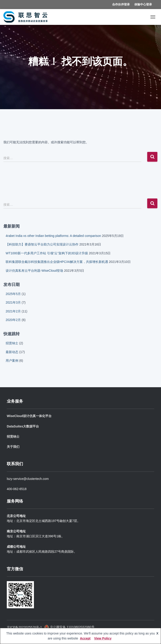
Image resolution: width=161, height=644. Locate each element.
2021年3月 (13, 302)
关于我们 (13, 447)
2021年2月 (13, 311)
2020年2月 (13, 320)
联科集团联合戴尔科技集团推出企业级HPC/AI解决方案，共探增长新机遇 (57, 262)
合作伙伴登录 (121, 4)
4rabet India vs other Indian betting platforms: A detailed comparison (53, 236)
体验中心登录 (143, 4)
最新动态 (12, 352)
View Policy (103, 638)
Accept (85, 638)
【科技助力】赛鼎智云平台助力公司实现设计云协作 (42, 244)
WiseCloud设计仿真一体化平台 (29, 416)
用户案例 (12, 361)
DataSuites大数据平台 (23, 426)
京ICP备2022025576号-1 (24, 627)
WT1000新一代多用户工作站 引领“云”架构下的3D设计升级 (47, 253)
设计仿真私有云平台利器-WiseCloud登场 (34, 271)
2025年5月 (13, 294)
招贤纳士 (12, 343)
